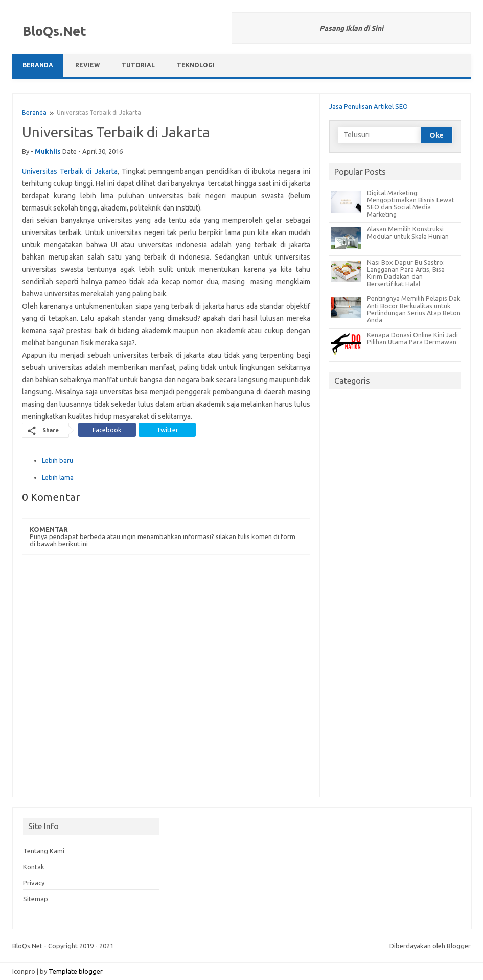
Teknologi (196, 65)
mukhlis (48, 151)
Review (87, 65)
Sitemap (36, 899)
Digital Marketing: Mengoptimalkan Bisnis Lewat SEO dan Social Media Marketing (411, 203)
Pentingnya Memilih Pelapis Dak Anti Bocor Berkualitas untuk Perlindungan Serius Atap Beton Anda (414, 309)
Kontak (34, 867)
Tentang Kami (44, 851)
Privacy (34, 883)
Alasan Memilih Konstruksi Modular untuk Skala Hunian (408, 232)
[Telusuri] (379, 135)
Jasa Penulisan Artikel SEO (369, 106)
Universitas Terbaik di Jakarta (70, 171)
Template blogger (76, 971)
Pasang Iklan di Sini (351, 28)
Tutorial (138, 65)
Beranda (38, 65)
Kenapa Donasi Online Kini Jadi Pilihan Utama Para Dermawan (412, 338)
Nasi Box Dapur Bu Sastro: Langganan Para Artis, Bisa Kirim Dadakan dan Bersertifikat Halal (406, 273)
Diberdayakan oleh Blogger (430, 946)
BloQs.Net (54, 31)
